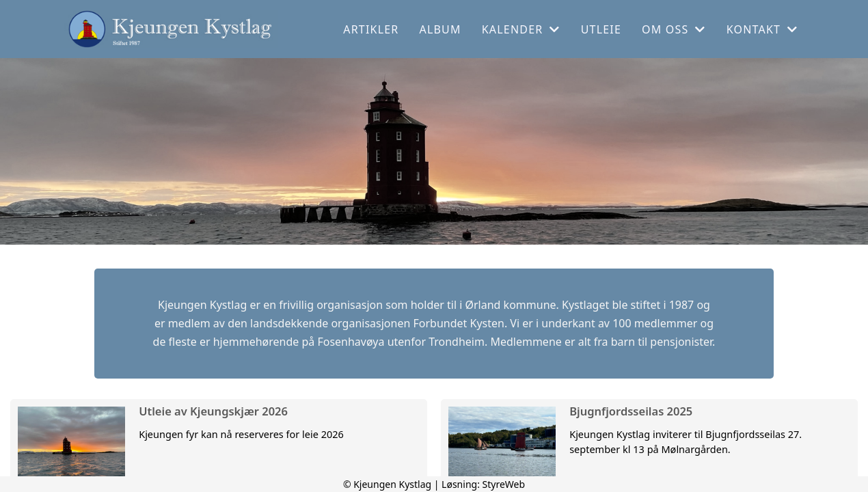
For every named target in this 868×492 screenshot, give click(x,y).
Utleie (601, 29)
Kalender (521, 29)
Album (440, 29)
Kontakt (762, 29)
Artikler (371, 29)
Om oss (674, 29)
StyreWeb (504, 484)
